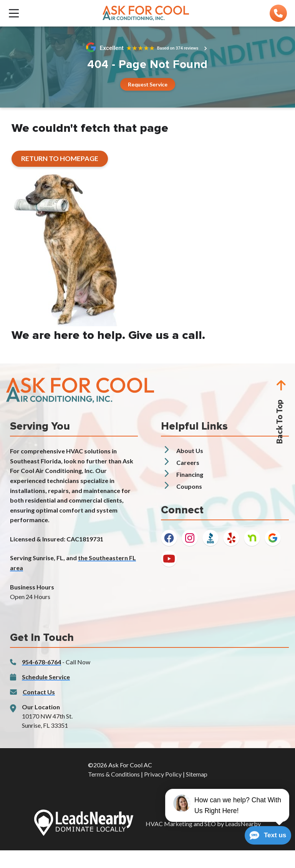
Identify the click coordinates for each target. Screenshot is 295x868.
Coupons (189, 486)
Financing (190, 474)
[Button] (147, 84)
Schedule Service (46, 677)
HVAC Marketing (169, 824)
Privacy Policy (163, 774)
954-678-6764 (41, 662)
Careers (188, 462)
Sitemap (197, 774)
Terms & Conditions (114, 774)
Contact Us (39, 692)
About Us (190, 451)
